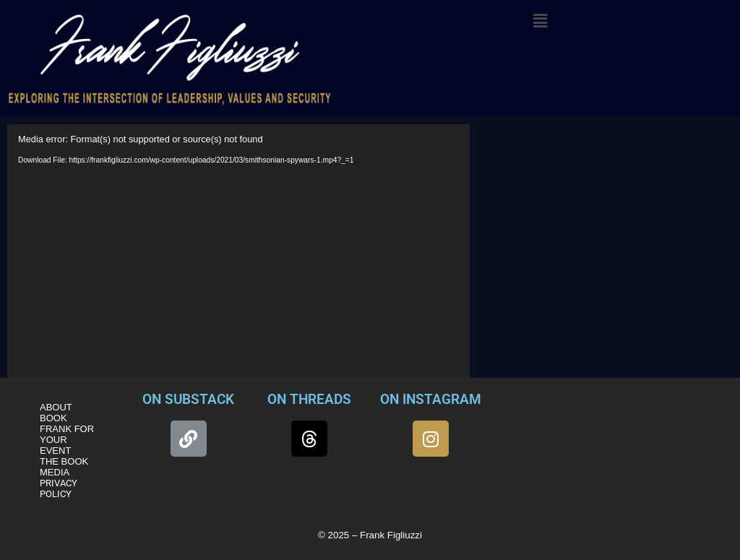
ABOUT (56, 407)
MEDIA (55, 472)
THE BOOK (64, 461)
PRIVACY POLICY (59, 488)
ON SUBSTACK (188, 399)
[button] (540, 21)
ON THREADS (309, 399)
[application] (238, 254)
